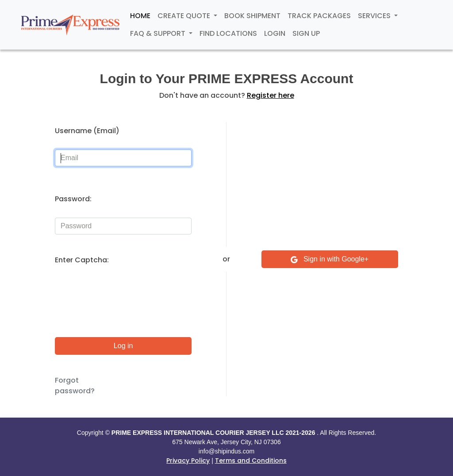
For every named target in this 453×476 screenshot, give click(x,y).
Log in (123, 346)
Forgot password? (75, 386)
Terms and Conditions (251, 461)
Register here (271, 95)
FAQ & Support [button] (159, 33)
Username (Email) (87, 131)
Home (140, 16)
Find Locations (228, 33)
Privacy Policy (188, 461)
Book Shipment (252, 16)
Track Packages (319, 16)
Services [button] (375, 16)
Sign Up (306, 33)
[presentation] (122, 296)
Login (275, 33)
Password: (73, 199)
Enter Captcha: (82, 260)
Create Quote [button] (185, 16)
